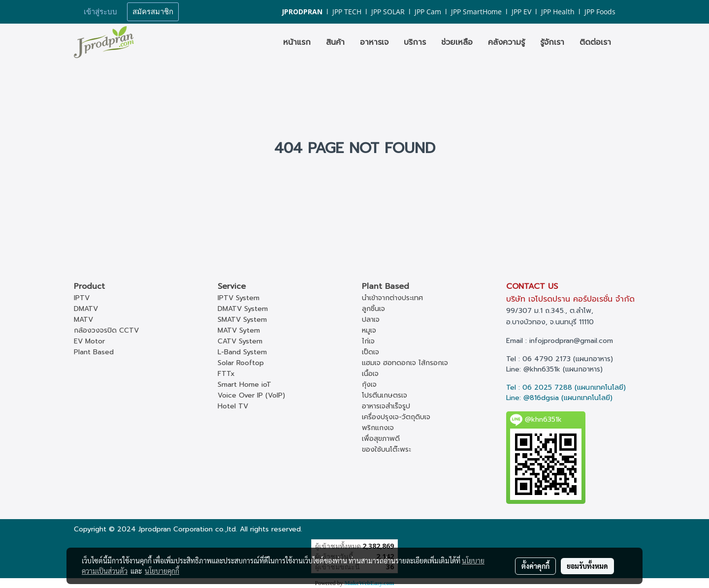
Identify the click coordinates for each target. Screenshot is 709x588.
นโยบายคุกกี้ (162, 571)
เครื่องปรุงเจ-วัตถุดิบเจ (396, 417)
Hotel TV (233, 406)
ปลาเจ (371, 320)
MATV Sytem (239, 330)
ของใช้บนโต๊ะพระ (387, 449)
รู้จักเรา (552, 42)
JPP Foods (600, 12)
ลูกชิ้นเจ (373, 309)
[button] (627, 42)
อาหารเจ (374, 42)
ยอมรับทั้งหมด (587, 566)
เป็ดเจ (371, 352)
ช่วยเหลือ (457, 42)
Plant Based (94, 352)
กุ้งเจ (369, 385)
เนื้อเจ (370, 374)
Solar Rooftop (241, 363)
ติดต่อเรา (595, 42)
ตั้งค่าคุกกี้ (535, 566)
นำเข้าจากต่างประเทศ (392, 298)
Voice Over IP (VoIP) (251, 395)
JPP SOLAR (388, 12)
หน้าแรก (297, 42)
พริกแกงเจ (378, 428)
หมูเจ (369, 330)
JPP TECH (347, 12)
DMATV (86, 309)
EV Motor (89, 341)
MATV (83, 320)
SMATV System (242, 320)
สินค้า (335, 42)
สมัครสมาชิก (153, 12)
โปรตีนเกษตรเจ (385, 395)
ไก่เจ (368, 341)
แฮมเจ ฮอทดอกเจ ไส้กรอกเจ (405, 363)
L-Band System (242, 352)
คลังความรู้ (506, 42)
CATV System (240, 341)
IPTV (82, 298)
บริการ (415, 42)
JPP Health (558, 12)
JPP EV (521, 12)
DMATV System (243, 309)
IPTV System (239, 298)
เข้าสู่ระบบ (100, 12)
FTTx (226, 374)
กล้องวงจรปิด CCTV (106, 330)
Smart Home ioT (244, 385)
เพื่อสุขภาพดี (381, 439)
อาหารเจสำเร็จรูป (386, 406)
